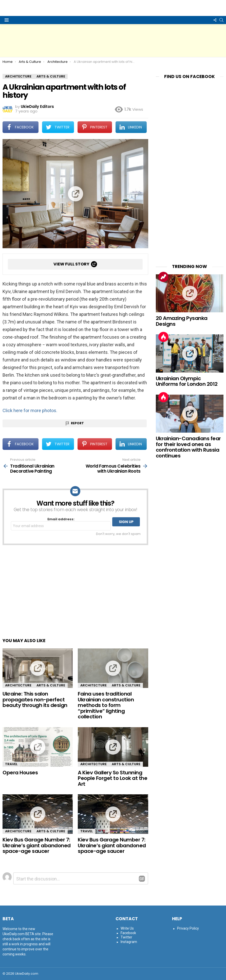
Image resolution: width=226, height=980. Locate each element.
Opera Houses (20, 773)
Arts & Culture (51, 685)
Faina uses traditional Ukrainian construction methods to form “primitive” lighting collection (106, 705)
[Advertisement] (113, 41)
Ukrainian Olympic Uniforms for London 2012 (187, 381)
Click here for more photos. (30, 410)
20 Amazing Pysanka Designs (182, 321)
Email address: (61, 524)
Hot (163, 337)
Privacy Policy (188, 928)
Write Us (127, 928)
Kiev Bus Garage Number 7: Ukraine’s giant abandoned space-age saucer (37, 845)
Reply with (142, 879)
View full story (71, 264)
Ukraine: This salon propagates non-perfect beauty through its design (35, 699)
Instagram (129, 942)
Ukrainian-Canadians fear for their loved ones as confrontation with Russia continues (188, 447)
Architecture (18, 685)
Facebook (128, 933)
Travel (11, 764)
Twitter (126, 937)
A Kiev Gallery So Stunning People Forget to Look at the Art (112, 778)
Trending (163, 277)
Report (77, 423)
